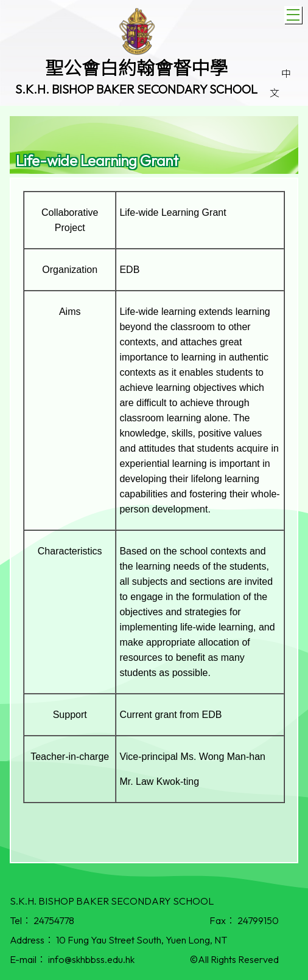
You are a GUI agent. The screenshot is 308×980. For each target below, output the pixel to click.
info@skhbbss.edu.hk (91, 959)
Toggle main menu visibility (294, 13)
